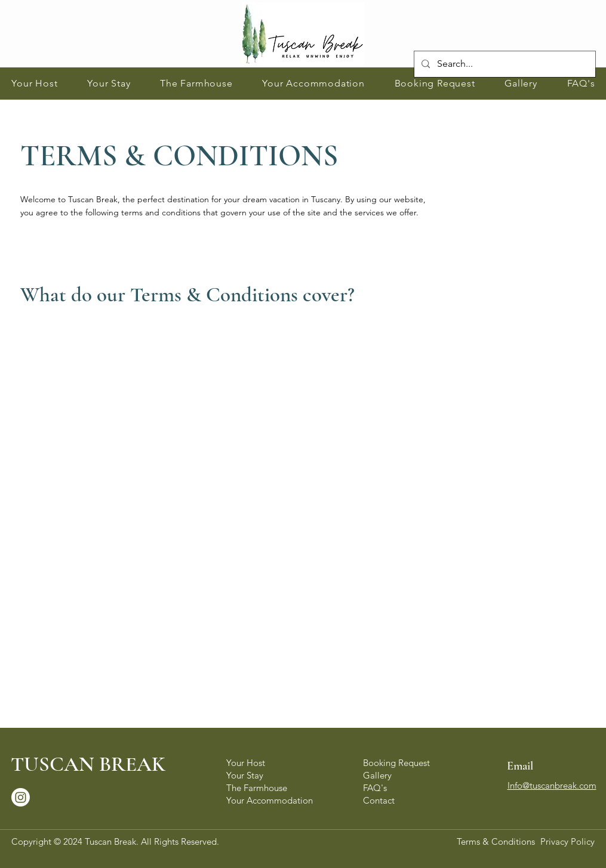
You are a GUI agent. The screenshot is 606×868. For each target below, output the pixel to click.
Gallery (377, 775)
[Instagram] (21, 797)
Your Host (246, 763)
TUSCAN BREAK (88, 764)
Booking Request (396, 763)
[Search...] (504, 64)
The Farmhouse (257, 788)
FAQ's (375, 788)
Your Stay (245, 775)
